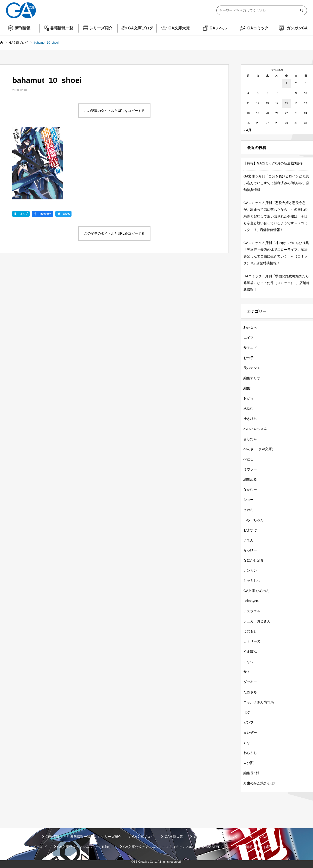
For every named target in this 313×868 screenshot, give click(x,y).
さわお (248, 510)
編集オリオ (252, 378)
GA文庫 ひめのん (256, 591)
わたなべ (250, 327)
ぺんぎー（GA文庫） (259, 449)
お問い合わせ (274, 847)
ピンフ (248, 722)
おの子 (248, 358)
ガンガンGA (297, 28)
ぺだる (248, 459)
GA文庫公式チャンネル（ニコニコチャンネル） (159, 847)
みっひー (250, 550)
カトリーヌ (252, 641)
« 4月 (247, 130)
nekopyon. (251, 601)
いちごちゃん (254, 520)
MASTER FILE (217, 847)
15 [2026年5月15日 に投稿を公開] (287, 103)
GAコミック (258, 28)
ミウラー (250, 469)
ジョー (248, 500)
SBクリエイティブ (32, 847)
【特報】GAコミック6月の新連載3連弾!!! (274, 163)
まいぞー (250, 732)
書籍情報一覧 (62, 28)
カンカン (250, 570)
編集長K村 (251, 773)
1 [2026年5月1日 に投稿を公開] (287, 83)
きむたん (250, 439)
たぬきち (250, 692)
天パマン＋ (252, 368)
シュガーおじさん (257, 621)
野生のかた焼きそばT (260, 783)
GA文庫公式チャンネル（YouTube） (85, 847)
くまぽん (250, 651)
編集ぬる (250, 479)
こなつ (248, 662)
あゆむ (248, 408)
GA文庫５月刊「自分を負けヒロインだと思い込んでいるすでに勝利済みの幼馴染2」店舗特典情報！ (276, 183)
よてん (248, 540)
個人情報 (246, 847)
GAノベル (218, 28)
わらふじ (250, 753)
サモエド (250, 348)
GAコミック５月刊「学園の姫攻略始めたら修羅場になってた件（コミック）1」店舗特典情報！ (276, 283)
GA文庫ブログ (141, 28)
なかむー (250, 489)
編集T (248, 388)
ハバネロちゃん (255, 429)
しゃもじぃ (252, 581)
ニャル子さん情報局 (259, 702)
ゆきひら (250, 419)
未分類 (248, 763)
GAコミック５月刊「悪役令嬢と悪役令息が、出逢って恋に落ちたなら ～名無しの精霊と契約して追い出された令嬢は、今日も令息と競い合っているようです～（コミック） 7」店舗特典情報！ (275, 216)
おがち (248, 398)
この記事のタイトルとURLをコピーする (114, 111)
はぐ (247, 712)
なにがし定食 (254, 560)
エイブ (248, 338)
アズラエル (252, 611)
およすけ (250, 530)
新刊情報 (23, 28)
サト (247, 672)
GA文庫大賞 (179, 28)
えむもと (250, 631)
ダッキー (250, 682)
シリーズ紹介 (101, 28)
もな (247, 743)
